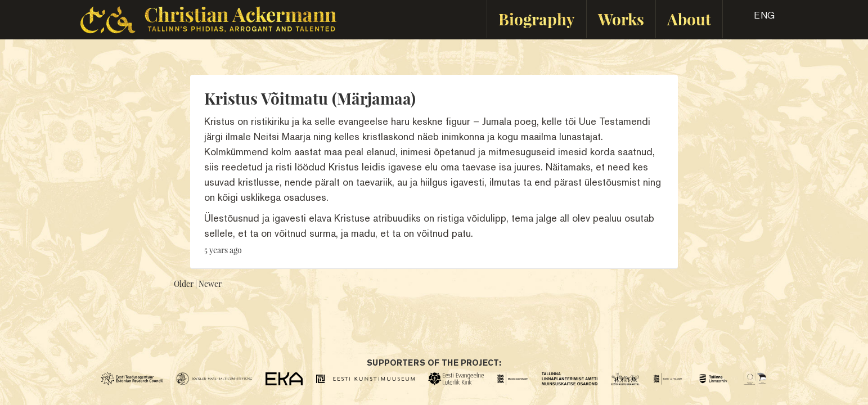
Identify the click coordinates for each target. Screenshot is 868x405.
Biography (537, 19)
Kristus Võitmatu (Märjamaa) (310, 98)
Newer (210, 284)
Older (184, 284)
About (689, 19)
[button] (754, 19)
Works (621, 19)
